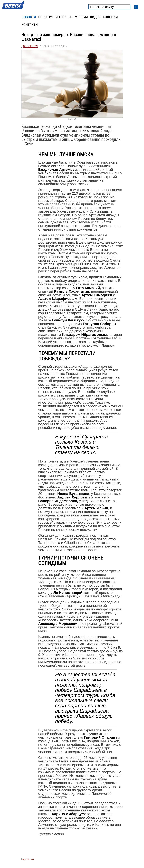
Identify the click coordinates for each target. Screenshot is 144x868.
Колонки (110, 17)
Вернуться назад (28, 859)
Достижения (30, 46)
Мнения (81, 17)
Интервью (64, 17)
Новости (29, 17)
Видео (95, 17)
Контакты (30, 25)
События (46, 17)
